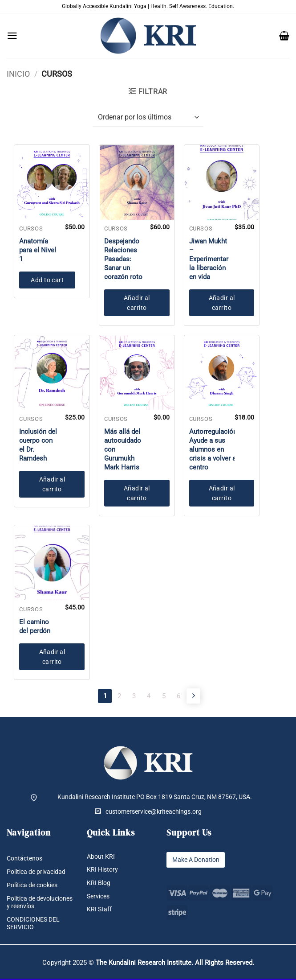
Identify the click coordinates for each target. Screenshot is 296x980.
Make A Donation (195, 861)
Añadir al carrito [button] (137, 303)
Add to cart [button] (47, 280)
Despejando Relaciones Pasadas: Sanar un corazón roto (123, 259)
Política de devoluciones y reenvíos (40, 904)
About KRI (101, 858)
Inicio (18, 74)
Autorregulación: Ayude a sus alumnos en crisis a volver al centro (214, 449)
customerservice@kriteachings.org (148, 813)
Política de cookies (32, 886)
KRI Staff (99, 911)
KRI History (102, 871)
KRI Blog (99, 884)
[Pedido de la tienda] (148, 118)
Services (98, 898)
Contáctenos (24, 860)
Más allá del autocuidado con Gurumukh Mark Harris (123, 449)
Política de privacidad (36, 873)
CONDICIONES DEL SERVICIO (33, 925)
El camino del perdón (35, 626)
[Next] (205, 696)
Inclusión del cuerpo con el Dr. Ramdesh (38, 445)
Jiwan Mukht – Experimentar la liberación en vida (209, 259)
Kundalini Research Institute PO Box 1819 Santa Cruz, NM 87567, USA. (155, 798)
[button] (12, 36)
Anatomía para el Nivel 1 (38, 250)
